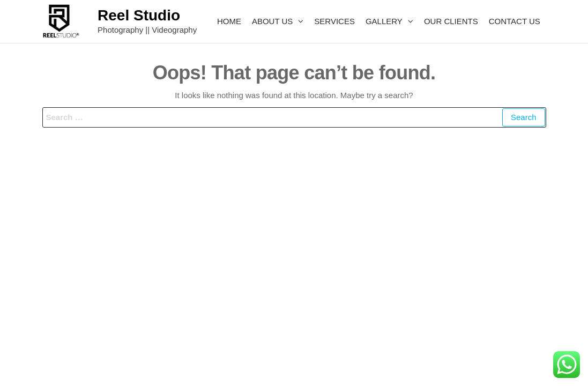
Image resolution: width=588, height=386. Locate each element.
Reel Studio (139, 15)
